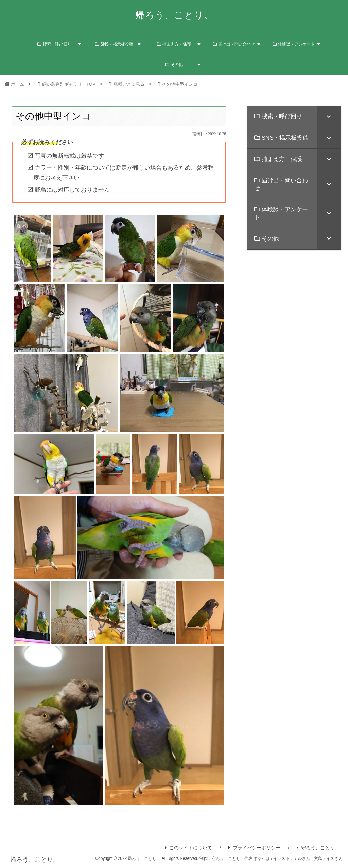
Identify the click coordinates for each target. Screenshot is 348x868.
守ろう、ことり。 (318, 848)
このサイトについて (188, 848)
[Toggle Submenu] (329, 117)
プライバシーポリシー (254, 848)
